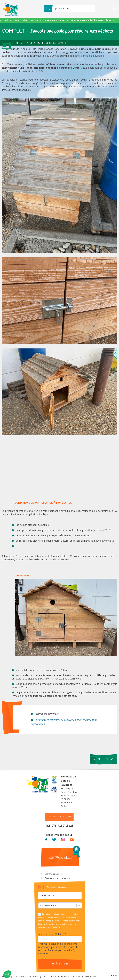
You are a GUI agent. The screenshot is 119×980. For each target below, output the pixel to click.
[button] (7, 974)
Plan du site (19, 977)
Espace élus (61, 858)
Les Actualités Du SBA (26, 20)
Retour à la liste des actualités (43, 43)
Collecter (104, 759)
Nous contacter (59, 817)
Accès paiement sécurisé (58, 878)
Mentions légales (37, 977)
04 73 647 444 (59, 826)
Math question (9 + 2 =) (52, 934)
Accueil (4, 20)
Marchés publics (53, 874)
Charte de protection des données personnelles (73, 977)
